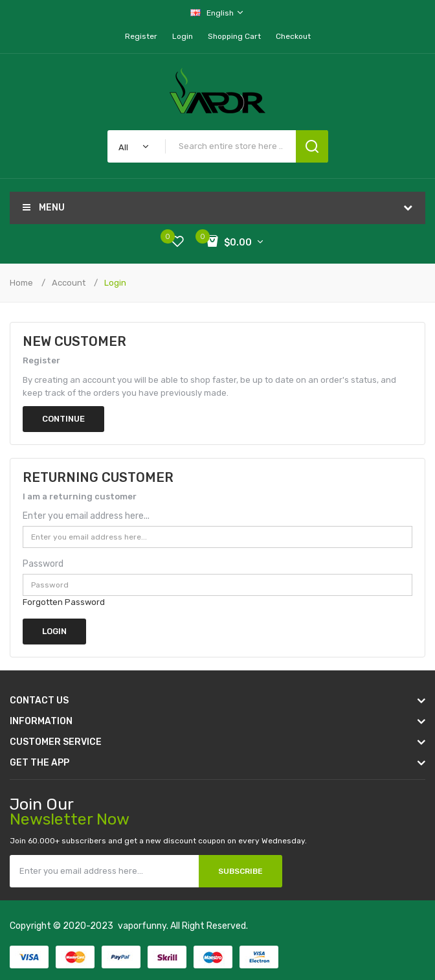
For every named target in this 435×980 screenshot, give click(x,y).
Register (141, 36)
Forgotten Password (64, 602)
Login (183, 36)
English (217, 13)
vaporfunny (142, 926)
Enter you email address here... (86, 516)
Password (43, 564)
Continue (63, 419)
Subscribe (240, 871)
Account (69, 283)
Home (21, 283)
